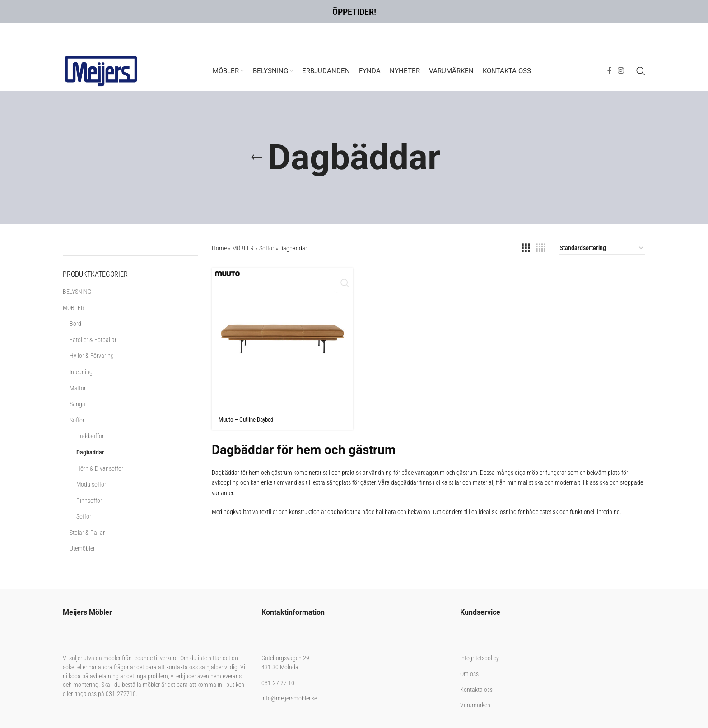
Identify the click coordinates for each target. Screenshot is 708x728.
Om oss (469, 674)
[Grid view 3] (526, 248)
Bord (75, 324)
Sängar (78, 404)
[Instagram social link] (621, 71)
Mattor (78, 388)
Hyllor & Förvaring (92, 356)
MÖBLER (74, 308)
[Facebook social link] (609, 71)
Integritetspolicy (480, 658)
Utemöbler (82, 548)
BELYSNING (77, 292)
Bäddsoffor (90, 436)
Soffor (77, 420)
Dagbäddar (90, 452)
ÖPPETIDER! (354, 12)
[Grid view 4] (541, 248)
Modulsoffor (91, 484)
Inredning (81, 372)
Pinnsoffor (89, 501)
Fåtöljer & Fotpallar (93, 340)
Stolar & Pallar (87, 533)
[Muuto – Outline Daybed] (282, 339)
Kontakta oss (476, 690)
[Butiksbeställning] (602, 248)
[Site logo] (101, 70)
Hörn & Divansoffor (100, 468)
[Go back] (256, 158)
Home (219, 248)
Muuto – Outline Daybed (249, 419)
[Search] (641, 71)
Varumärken (475, 705)
